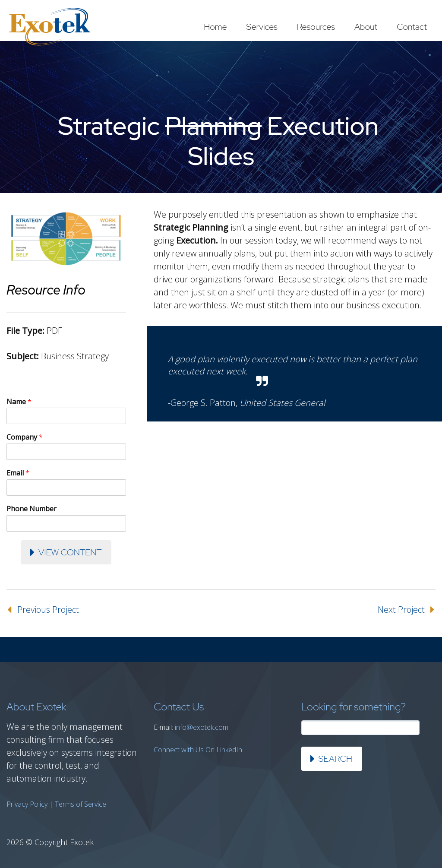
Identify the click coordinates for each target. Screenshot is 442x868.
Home (215, 27)
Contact (412, 27)
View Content (70, 552)
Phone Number (32, 509)
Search (335, 759)
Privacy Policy (27, 804)
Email (18, 473)
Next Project (401, 610)
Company (25, 437)
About (366, 27)
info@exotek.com (202, 727)
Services (262, 27)
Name (19, 402)
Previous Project (48, 610)
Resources (316, 27)
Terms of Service (81, 804)
